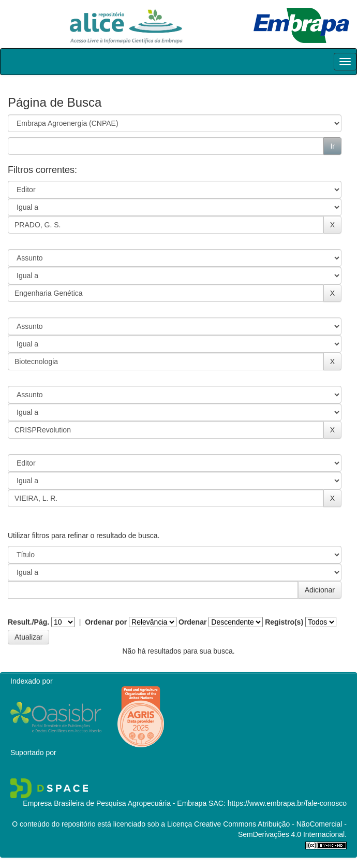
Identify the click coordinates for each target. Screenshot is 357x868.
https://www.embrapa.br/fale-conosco (287, 803)
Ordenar (192, 622)
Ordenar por (106, 622)
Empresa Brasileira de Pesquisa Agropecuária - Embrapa (115, 803)
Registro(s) (284, 622)
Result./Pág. (28, 622)
